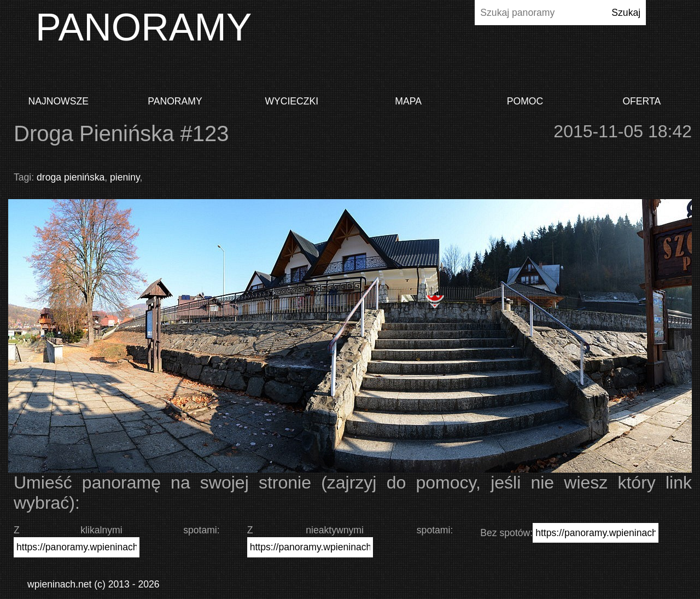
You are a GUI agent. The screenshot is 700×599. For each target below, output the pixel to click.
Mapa (408, 101)
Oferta (641, 101)
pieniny (125, 177)
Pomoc (525, 101)
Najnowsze (58, 101)
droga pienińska (71, 177)
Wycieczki (291, 101)
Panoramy (175, 101)
